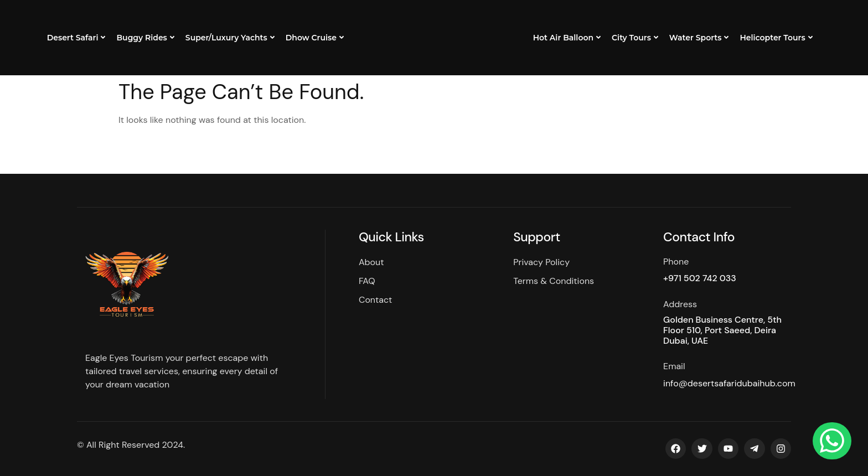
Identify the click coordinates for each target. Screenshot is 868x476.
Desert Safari (76, 38)
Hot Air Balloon (567, 38)
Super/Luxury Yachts (230, 38)
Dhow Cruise (315, 38)
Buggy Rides (145, 38)
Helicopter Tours (776, 38)
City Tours (635, 38)
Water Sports (699, 38)
